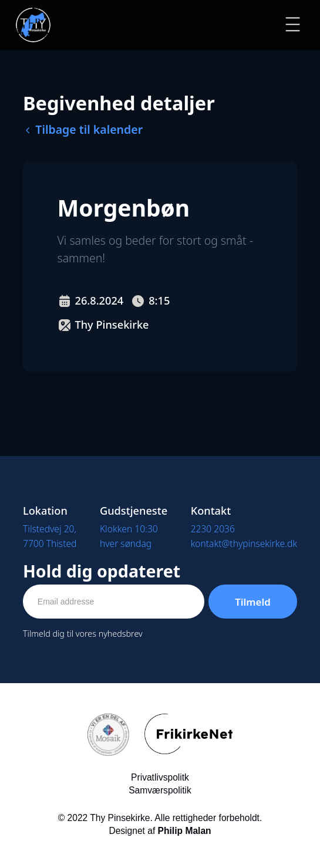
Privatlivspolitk (160, 777)
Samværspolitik (160, 790)
